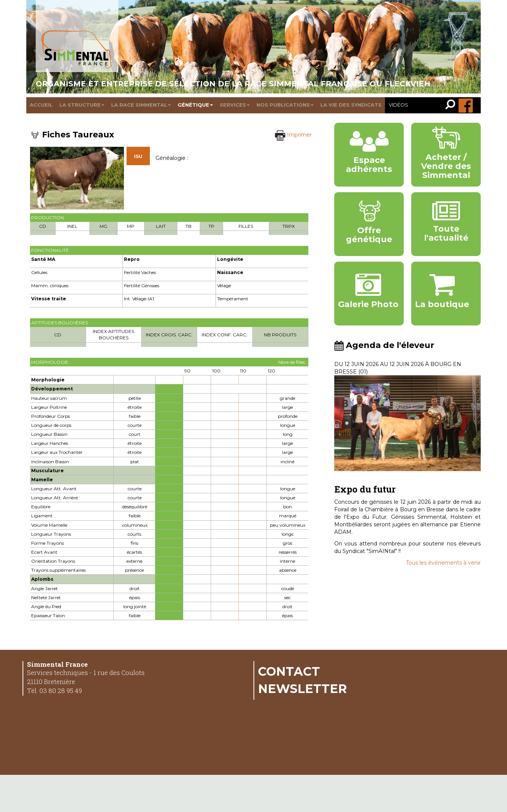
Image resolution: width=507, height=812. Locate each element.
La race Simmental (141, 105)
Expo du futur (365, 489)
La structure (82, 105)
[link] (452, 105)
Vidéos (398, 105)
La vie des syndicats (351, 105)
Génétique (195, 105)
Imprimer (293, 135)
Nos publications (285, 105)
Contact (289, 671)
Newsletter (303, 688)
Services (235, 105)
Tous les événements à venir (443, 563)
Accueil (41, 105)
